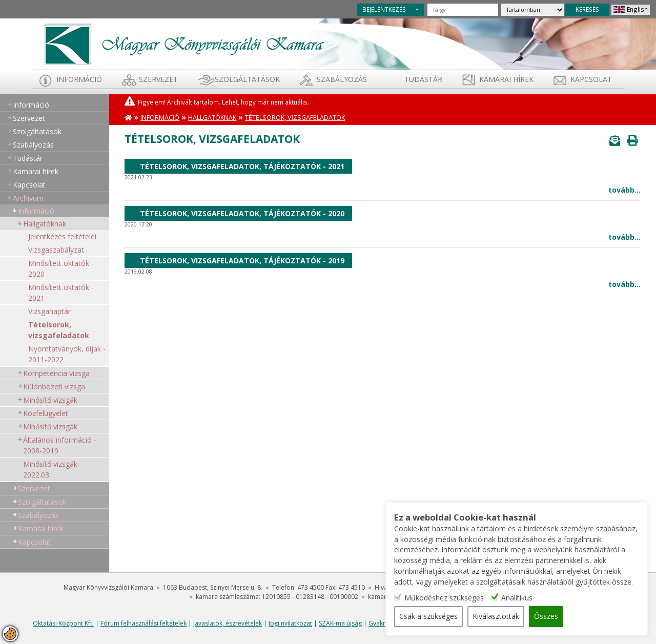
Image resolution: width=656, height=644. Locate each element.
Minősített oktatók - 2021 (61, 293)
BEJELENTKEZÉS (384, 9)
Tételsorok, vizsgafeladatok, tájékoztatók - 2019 (242, 261)
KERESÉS (587, 9)
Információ (79, 79)
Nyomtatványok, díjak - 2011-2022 (67, 354)
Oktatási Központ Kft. (63, 623)
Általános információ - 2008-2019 (60, 445)
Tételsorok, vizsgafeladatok (59, 330)
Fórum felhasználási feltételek (143, 623)
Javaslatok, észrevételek (228, 623)
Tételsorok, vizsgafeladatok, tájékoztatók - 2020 (242, 213)
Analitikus (523, 598)
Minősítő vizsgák (50, 400)
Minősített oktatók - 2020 (61, 268)
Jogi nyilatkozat (290, 623)
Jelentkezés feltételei (62, 236)
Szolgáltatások (247, 79)
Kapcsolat (591, 79)
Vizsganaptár (49, 311)
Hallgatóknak (45, 224)
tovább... (624, 190)
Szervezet (158, 79)
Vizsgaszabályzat (56, 250)
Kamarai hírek (506, 79)
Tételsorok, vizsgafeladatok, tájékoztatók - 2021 (242, 166)
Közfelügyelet (46, 413)
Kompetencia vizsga (56, 373)
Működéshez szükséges (450, 598)
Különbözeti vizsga (54, 387)
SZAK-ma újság (340, 623)
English (637, 9)
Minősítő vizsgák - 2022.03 (53, 469)
